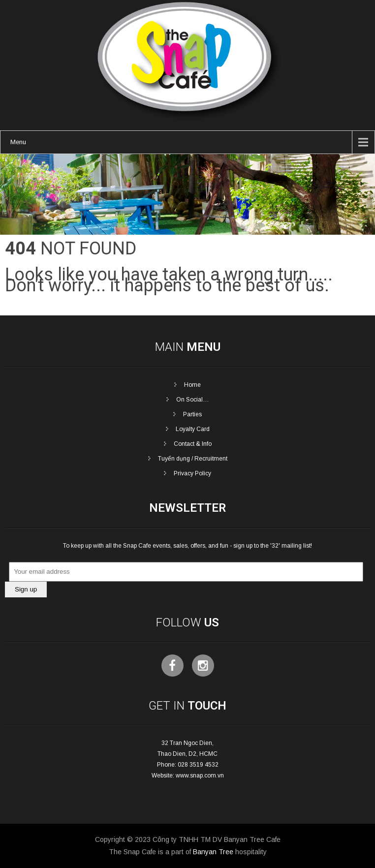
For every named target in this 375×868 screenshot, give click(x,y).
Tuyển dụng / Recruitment (193, 459)
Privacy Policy (192, 473)
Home (192, 385)
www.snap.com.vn (200, 775)
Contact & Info (193, 444)
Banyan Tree (213, 852)
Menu (18, 142)
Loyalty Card (193, 429)
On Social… (193, 400)
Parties (192, 414)
